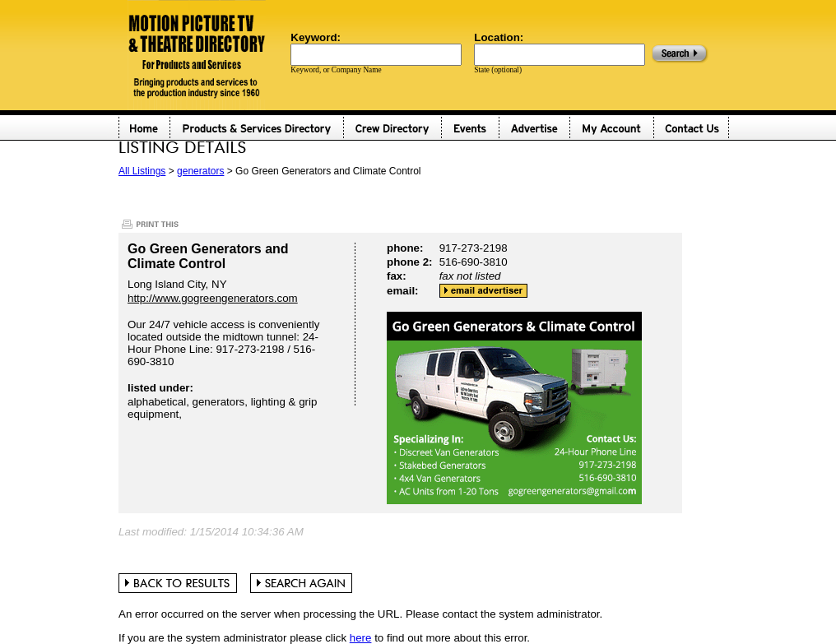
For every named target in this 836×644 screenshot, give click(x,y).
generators (200, 171)
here (361, 638)
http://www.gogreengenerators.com (213, 298)
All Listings (142, 171)
